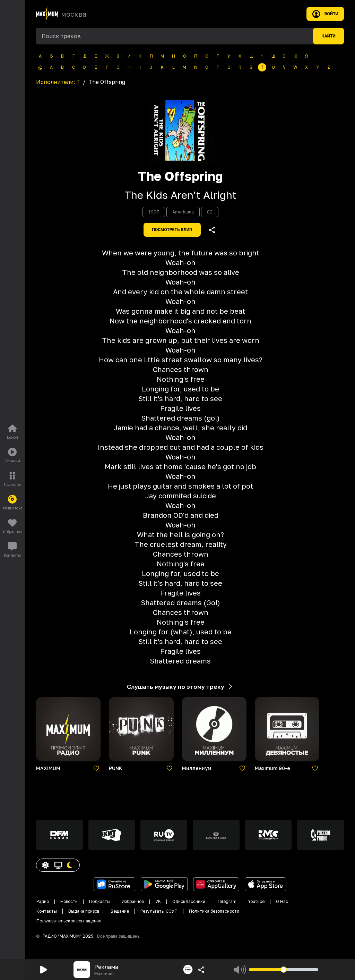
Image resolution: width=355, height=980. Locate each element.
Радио (43, 901)
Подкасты (100, 901)
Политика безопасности (214, 911)
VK (158, 901)
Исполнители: (58, 82)
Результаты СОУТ (159, 911)
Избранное (133, 901)
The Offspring (180, 176)
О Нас (282, 901)
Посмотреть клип (172, 230)
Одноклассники (189, 901)
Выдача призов (84, 911)
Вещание (120, 911)
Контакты (47, 911)
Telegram (227, 901)
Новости (69, 901)
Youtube (256, 901)
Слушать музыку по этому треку (180, 686)
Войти (325, 14)
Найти (328, 36)
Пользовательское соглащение (69, 921)
